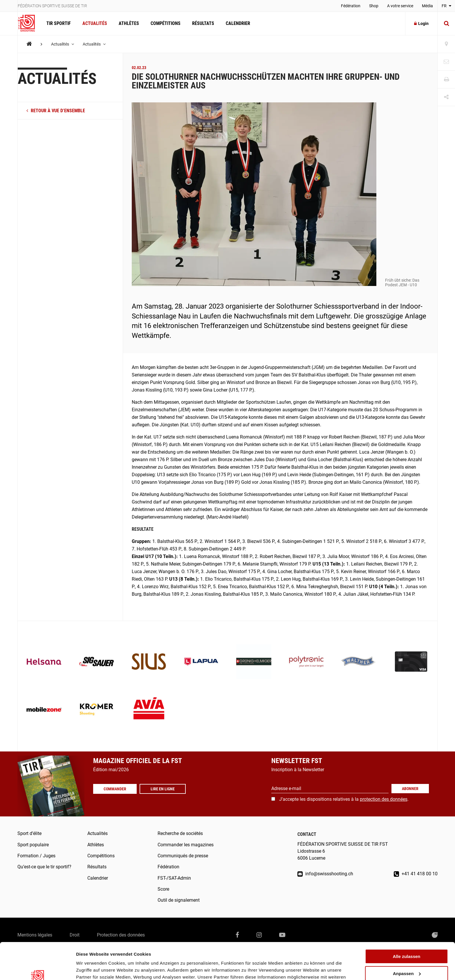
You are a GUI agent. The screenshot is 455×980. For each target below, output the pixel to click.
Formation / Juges (36, 856)
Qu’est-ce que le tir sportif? (44, 867)
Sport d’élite (29, 833)
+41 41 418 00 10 (416, 874)
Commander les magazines (186, 845)
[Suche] (446, 23)
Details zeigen (91, 969)
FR (446, 6)
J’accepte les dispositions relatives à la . (344, 799)
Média (427, 6)
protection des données (384, 799)
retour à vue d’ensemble (56, 111)
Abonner (410, 789)
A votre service (400, 6)
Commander (115, 789)
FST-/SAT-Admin (174, 878)
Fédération (351, 6)
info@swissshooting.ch (325, 874)
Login (421, 23)
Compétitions (166, 23)
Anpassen (407, 942)
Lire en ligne (163, 789)
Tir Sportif (59, 23)
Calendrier (238, 23)
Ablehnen (407, 959)
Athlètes (129, 23)
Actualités (95, 23)
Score (163, 889)
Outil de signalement (179, 900)
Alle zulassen (406, 925)
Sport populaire (33, 845)
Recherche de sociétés (180, 833)
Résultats (203, 23)
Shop (374, 6)
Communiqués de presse (183, 856)
